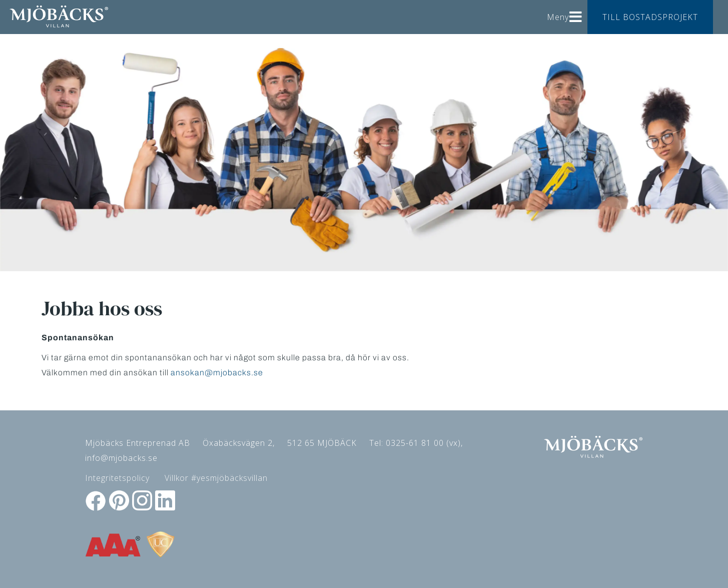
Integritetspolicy (117, 478)
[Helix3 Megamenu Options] (576, 13)
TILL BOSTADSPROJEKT (650, 17)
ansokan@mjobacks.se (217, 373)
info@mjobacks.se (121, 458)
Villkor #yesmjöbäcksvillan (216, 478)
